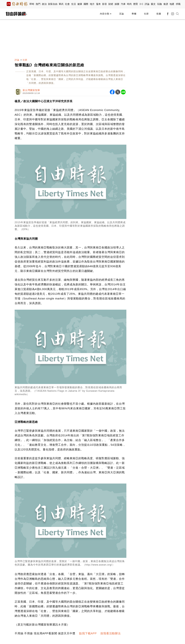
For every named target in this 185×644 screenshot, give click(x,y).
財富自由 (53, 4)
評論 (147, 4)
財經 (111, 4)
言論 (122, 14)
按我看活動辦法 (111, 633)
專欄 (134, 14)
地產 (172, 4)
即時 (32, 4)
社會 (67, 4)
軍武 (61, 4)
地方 (92, 4)
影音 (105, 4)
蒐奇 (98, 4)
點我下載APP (88, 633)
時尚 (129, 4)
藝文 (153, 4)
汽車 (123, 4)
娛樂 (117, 4)
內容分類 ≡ (106, 14)
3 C (141, 4)
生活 (74, 4)
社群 (146, 14)
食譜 (166, 4)
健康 (80, 4)
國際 (86, 4)
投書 (159, 14)
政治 (44, 4)
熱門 (38, 4)
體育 (136, 4)
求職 (178, 4)
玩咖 (160, 4)
